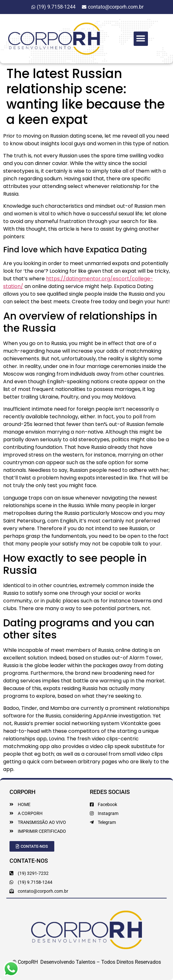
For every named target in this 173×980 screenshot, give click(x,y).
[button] (141, 39)
